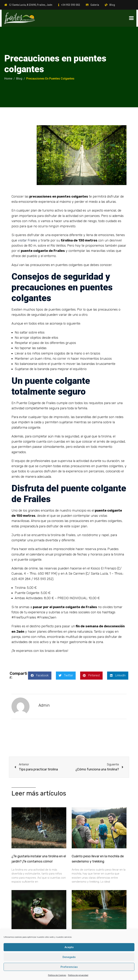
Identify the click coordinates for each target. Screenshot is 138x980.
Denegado (69, 957)
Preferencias (69, 967)
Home (8, 79)
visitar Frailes (28, 240)
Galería (95, 5)
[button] (40, 676)
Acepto (69, 947)
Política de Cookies (57, 975)
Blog (112, 5)
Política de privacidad (78, 975)
